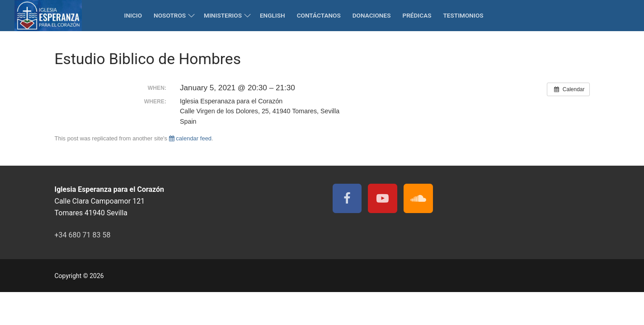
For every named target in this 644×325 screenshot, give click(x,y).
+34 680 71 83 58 (83, 235)
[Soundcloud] (418, 198)
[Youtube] (383, 198)
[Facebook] (347, 198)
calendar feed (190, 138)
